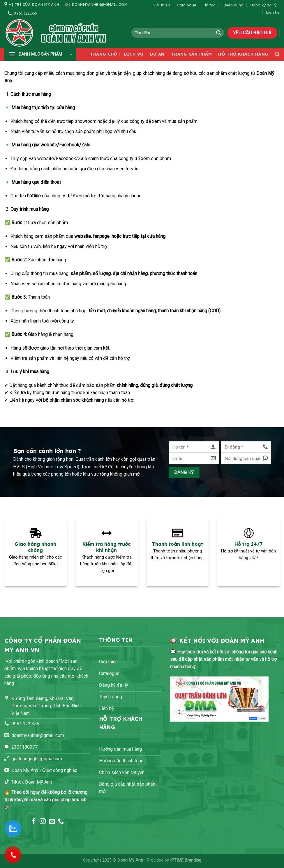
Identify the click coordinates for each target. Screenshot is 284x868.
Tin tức (209, 5)
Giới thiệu (161, 5)
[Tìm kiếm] (277, 54)
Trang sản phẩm (191, 54)
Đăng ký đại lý (263, 5)
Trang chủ (104, 54)
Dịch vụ (134, 54)
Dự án (157, 54)
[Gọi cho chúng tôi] (61, 822)
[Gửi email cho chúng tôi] (52, 822)
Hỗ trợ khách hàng (243, 54)
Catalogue (187, 5)
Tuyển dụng (233, 5)
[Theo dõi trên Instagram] (43, 822)
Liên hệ (273, 12)
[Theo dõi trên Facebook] (34, 822)
